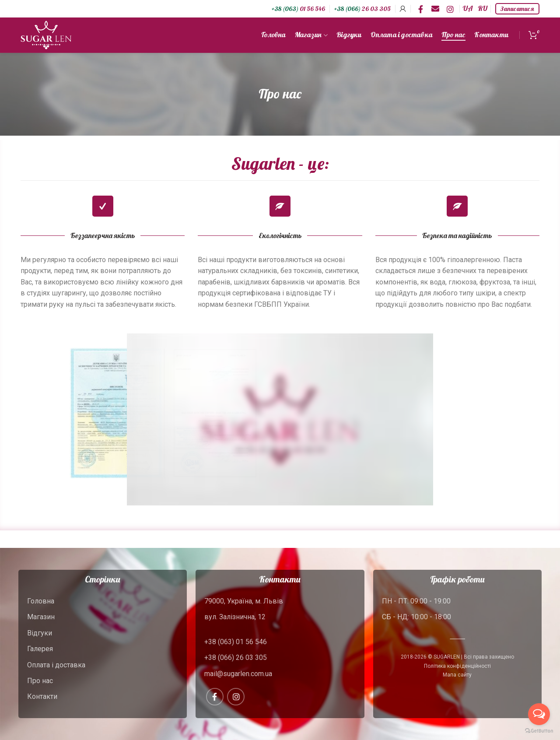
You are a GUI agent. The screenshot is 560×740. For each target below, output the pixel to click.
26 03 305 (362, 9)
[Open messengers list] (539, 714)
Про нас (40, 681)
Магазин (41, 617)
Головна (41, 601)
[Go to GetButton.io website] (539, 731)
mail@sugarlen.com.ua (238, 674)
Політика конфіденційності (457, 666)
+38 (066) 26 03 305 (236, 658)
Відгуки (40, 633)
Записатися (517, 9)
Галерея (40, 649)
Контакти (42, 696)
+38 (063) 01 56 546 (236, 642)
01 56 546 (298, 9)
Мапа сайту (457, 675)
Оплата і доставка (56, 665)
